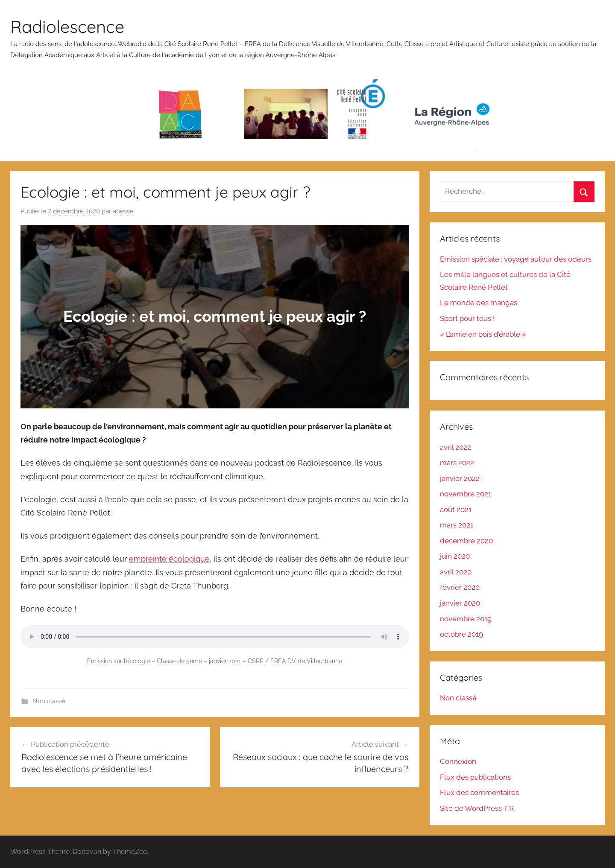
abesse (123, 211)
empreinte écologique (169, 559)
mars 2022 (457, 463)
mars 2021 (457, 525)
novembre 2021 (466, 494)
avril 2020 (456, 572)
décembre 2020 (466, 541)
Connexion (458, 761)
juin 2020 (455, 556)
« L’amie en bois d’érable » (483, 334)
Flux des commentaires (479, 792)
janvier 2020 (460, 603)
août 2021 (456, 510)
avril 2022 (455, 447)
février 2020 (460, 587)
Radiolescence (67, 26)
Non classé (49, 701)
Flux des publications (475, 777)
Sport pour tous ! (467, 318)
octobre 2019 (461, 634)
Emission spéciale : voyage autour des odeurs (516, 259)
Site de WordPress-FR (477, 808)
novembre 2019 (466, 619)
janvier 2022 (460, 478)
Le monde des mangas (479, 303)
